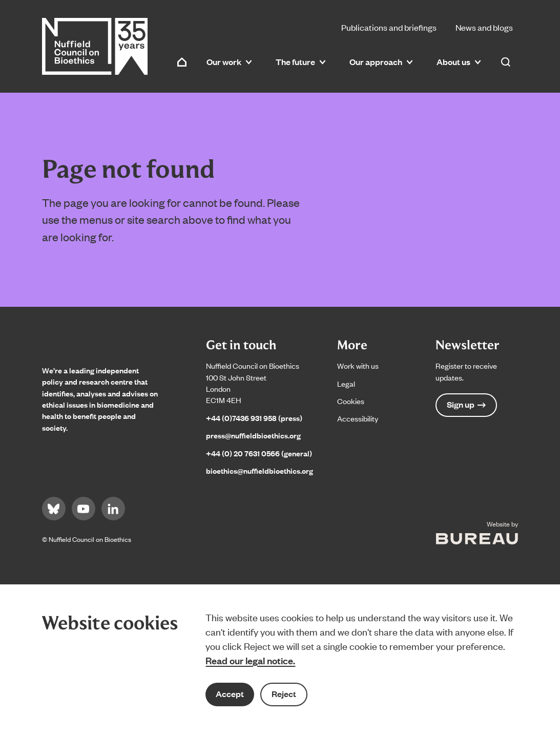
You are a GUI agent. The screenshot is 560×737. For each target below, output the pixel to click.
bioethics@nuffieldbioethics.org (260, 470)
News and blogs (484, 27)
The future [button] (301, 62)
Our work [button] (229, 62)
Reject (284, 694)
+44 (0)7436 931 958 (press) (254, 418)
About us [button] (459, 62)
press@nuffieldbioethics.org (253, 435)
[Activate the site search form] (506, 62)
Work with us (358, 365)
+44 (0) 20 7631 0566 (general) (259, 453)
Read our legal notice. (250, 660)
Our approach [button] (381, 62)
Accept (230, 694)
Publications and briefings (389, 27)
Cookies (351, 401)
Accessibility (358, 418)
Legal (346, 383)
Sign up (466, 404)
